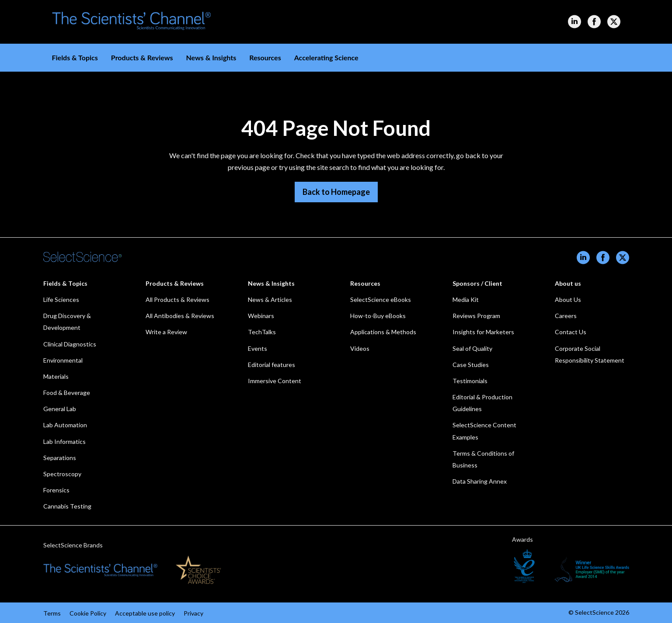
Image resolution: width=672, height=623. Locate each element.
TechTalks (262, 332)
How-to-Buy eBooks (378, 316)
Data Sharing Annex (480, 481)
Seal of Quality (472, 348)
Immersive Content (275, 381)
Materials (56, 376)
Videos (360, 348)
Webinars (261, 316)
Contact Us (571, 332)
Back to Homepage (336, 192)
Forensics (56, 490)
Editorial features (272, 365)
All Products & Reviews (178, 299)
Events (258, 348)
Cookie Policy (88, 613)
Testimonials (470, 381)
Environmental (63, 360)
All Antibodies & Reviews (180, 316)
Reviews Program (476, 316)
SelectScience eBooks (381, 299)
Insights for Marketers (483, 332)
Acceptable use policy (145, 613)
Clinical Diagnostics (70, 344)
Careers (566, 316)
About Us (568, 299)
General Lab (60, 409)
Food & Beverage (67, 393)
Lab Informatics (64, 441)
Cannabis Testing (67, 506)
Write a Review (166, 332)
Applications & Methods (383, 332)
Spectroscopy (62, 474)
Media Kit (466, 299)
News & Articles (270, 299)
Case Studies (471, 365)
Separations (60, 458)
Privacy (193, 613)
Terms (52, 613)
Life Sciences (61, 299)
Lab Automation (65, 425)
